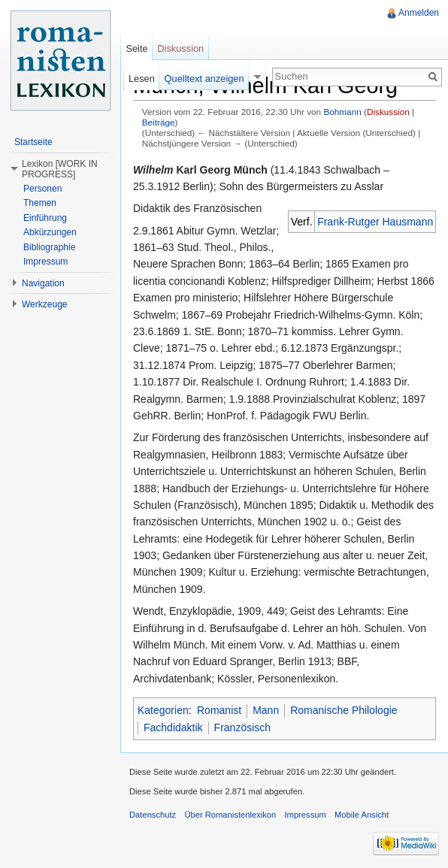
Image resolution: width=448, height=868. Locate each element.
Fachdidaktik (173, 727)
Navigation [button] (43, 283)
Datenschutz (153, 815)
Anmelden (419, 13)
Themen (40, 203)
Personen (42, 189)
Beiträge (159, 122)
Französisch (242, 727)
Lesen (142, 79)
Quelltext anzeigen (204, 79)
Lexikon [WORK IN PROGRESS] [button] (60, 169)
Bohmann (342, 112)
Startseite (33, 142)
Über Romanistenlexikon (230, 815)
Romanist (219, 710)
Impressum (45, 262)
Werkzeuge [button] (44, 304)
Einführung (45, 218)
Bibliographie (49, 247)
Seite (136, 48)
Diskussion (388, 112)
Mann (266, 710)
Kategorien (163, 710)
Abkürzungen (50, 232)
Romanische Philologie (344, 710)
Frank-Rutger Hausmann (375, 222)
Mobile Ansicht (362, 815)
